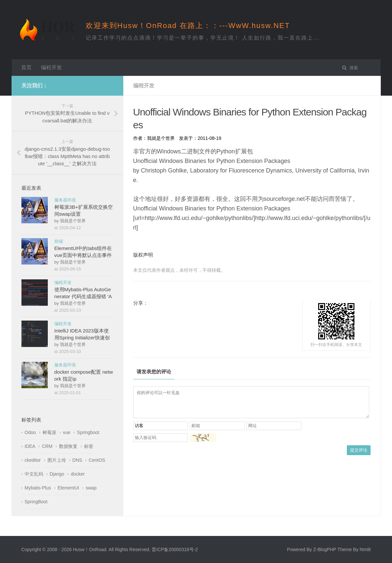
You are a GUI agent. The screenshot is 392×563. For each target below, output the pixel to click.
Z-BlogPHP (325, 549)
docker (78, 474)
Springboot (88, 432)
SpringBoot (36, 502)
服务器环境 (65, 200)
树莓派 (49, 432)
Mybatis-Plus (38, 488)
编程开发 (51, 67)
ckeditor (33, 460)
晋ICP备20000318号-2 (175, 549)
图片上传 (57, 460)
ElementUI (68, 488)
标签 (89, 446)
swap (91, 488)
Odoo (30, 432)
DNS (77, 460)
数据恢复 (68, 446)
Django (57, 474)
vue (67, 432)
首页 (26, 67)
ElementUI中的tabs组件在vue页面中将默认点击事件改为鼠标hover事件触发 (83, 255)
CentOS (97, 460)
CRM (47, 446)
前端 (59, 241)
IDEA (30, 446)
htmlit (365, 549)
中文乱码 (34, 474)
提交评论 (359, 455)
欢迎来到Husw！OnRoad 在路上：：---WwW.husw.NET (188, 26)
